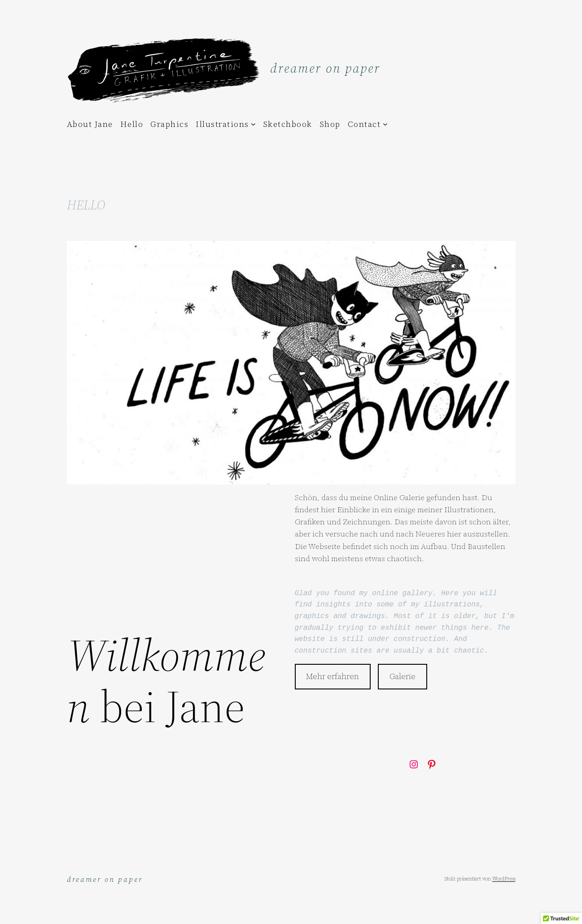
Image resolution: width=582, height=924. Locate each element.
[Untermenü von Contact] (385, 124)
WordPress (504, 879)
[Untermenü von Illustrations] (253, 124)
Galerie (403, 676)
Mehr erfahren (333, 676)
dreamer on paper (325, 68)
